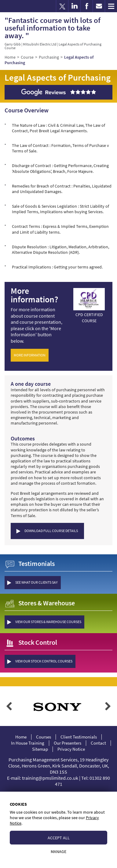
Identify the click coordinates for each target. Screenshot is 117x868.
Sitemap (40, 749)
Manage (59, 852)
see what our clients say (37, 582)
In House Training (28, 743)
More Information (30, 355)
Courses (44, 737)
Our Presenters (68, 743)
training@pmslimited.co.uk (50, 778)
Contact (98, 743)
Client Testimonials (79, 737)
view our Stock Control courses (44, 661)
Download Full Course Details (51, 531)
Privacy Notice (71, 749)
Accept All (59, 838)
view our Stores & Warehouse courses (48, 622)
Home (21, 737)
